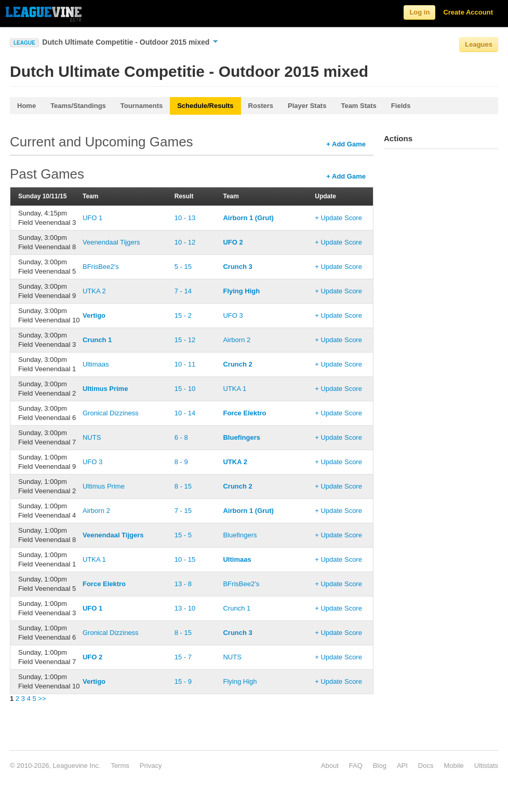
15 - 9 (183, 681)
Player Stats (307, 106)
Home (26, 106)
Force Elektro (244, 413)
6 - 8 (181, 437)
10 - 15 (185, 559)
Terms (120, 766)
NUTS (92, 437)
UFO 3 (233, 315)
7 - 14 (183, 291)
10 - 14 (185, 413)
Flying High (241, 291)
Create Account (468, 12)
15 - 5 (183, 535)
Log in (419, 12)
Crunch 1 (97, 340)
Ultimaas (96, 364)
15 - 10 (185, 389)
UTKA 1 (235, 389)
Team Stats (358, 106)
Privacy (151, 766)
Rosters (261, 106)
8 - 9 (181, 462)
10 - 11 (185, 364)
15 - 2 (183, 315)
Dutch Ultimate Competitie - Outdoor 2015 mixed (130, 42)
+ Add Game (346, 144)
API (402, 766)
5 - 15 (183, 267)
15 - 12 (185, 340)
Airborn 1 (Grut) (248, 218)
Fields (401, 106)
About (330, 766)
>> (42, 699)
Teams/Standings (78, 106)
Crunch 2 (237, 364)
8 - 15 (183, 486)
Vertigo (94, 315)
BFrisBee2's (101, 267)
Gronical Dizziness (111, 413)
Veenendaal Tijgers (111, 242)
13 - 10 (185, 608)
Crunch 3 (237, 267)
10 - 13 (185, 218)
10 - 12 (185, 242)
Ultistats (486, 766)
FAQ (356, 766)
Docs (426, 766)
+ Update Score (338, 218)
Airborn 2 (237, 340)
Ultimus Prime (105, 389)
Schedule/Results (205, 106)
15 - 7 (183, 657)
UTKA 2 (94, 291)
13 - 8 (183, 584)
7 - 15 (183, 511)
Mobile (453, 766)
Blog (380, 766)
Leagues (479, 44)
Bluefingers (242, 437)
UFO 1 (92, 218)
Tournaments (142, 106)
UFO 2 (233, 242)
